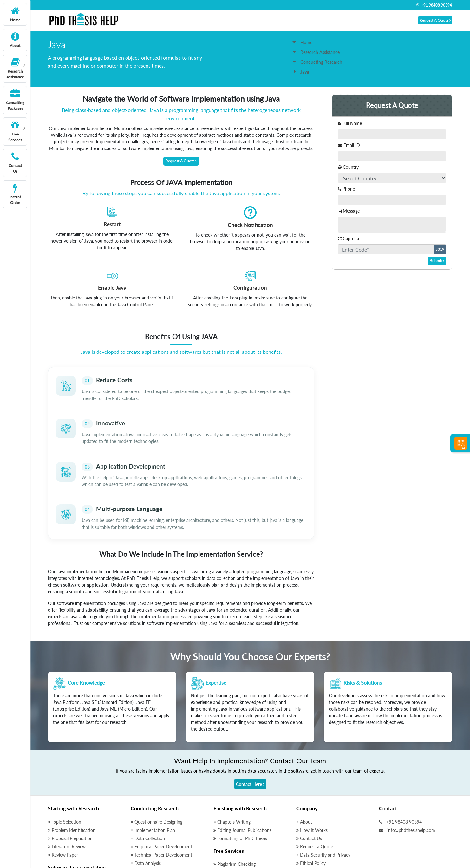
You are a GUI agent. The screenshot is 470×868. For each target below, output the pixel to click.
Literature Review (67, 790)
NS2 (54, 829)
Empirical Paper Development (161, 790)
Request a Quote (315, 790)
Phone (346, 189)
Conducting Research (317, 62)
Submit (437, 261)
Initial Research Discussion (241, 816)
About (304, 766)
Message (349, 211)
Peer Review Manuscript (239, 824)
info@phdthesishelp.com (407, 774)
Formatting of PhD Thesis (240, 782)
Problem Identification (72, 774)
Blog (302, 840)
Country (348, 167)
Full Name (350, 123)
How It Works (312, 774)
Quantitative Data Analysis (159, 829)
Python (56, 845)
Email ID (349, 145)
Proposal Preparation (70, 782)
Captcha (348, 238)
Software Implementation (77, 811)
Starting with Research (73, 752)
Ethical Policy (311, 807)
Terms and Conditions (319, 815)
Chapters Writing (232, 766)
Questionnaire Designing (157, 766)
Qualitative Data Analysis (157, 837)
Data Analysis (146, 807)
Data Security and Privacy (323, 799)
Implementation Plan (153, 774)
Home (302, 42)
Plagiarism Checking (235, 808)
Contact (388, 752)
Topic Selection (65, 766)
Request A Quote (435, 20)
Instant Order (311, 832)
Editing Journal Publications (242, 774)
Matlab (57, 821)
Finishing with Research (240, 752)
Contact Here (250, 728)
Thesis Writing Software (239, 833)
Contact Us (309, 782)
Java (53, 837)
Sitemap (306, 823)
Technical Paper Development (161, 799)
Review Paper (63, 799)
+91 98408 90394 (434, 5)
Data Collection (148, 782)
